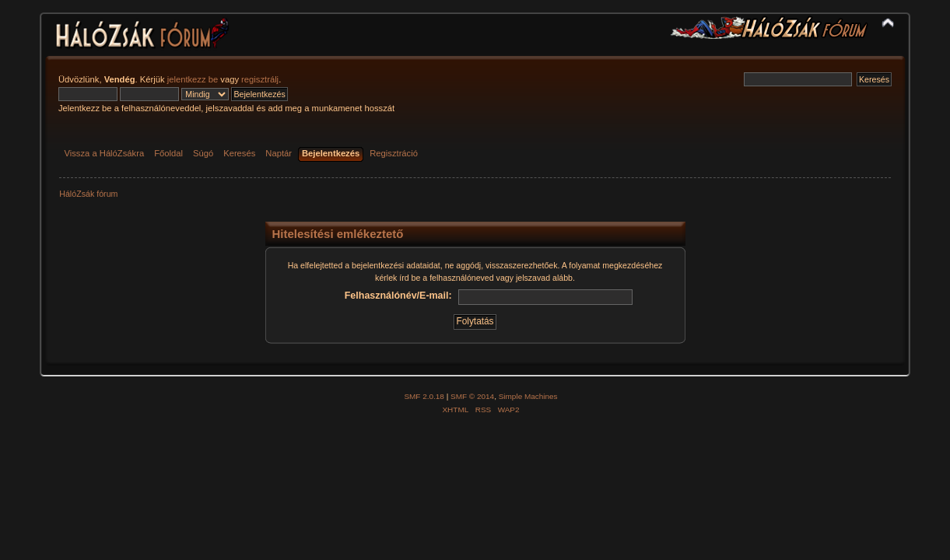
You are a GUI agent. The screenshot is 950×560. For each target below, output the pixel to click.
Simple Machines (528, 396)
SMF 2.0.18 (424, 396)
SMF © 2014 (472, 396)
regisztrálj (260, 79)
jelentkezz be (193, 79)
